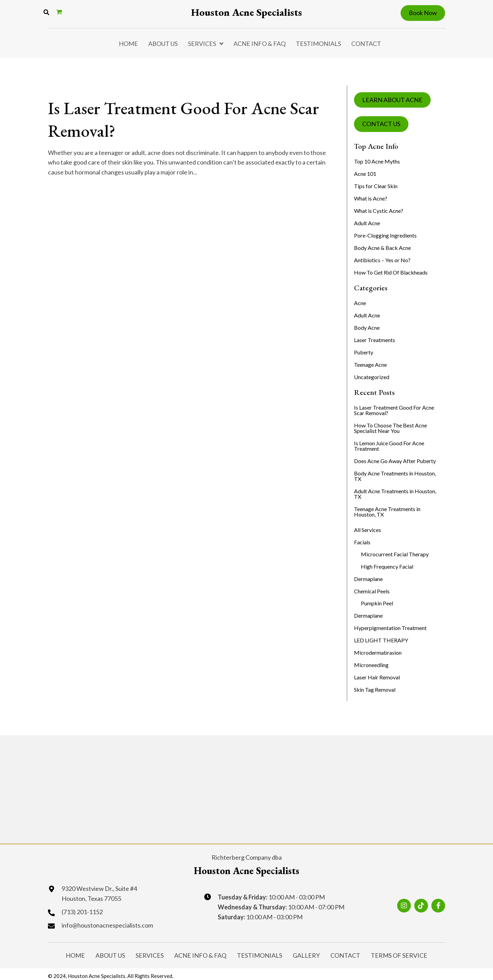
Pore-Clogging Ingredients (385, 235)
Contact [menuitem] (366, 44)
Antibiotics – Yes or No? (382, 260)
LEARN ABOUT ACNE (392, 100)
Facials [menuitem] (362, 542)
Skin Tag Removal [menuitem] (375, 689)
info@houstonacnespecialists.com (107, 925)
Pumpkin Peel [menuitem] (377, 603)
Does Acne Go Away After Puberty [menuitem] (395, 461)
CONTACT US (381, 124)
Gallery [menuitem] (306, 954)
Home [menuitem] (128, 44)
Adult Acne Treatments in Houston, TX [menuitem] (395, 494)
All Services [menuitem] (368, 530)
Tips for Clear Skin (376, 186)
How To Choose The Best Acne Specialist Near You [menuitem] (390, 428)
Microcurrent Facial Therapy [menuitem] (395, 554)
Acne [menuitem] (360, 303)
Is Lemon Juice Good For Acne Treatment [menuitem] (389, 446)
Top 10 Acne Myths (377, 161)
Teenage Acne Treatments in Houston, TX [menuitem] (387, 512)
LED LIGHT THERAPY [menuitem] (381, 640)
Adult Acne (367, 223)
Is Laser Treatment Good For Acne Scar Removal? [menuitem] (394, 410)
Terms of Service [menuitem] (399, 954)
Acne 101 (365, 174)
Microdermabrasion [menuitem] (378, 652)
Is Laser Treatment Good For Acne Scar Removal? (167, 118)
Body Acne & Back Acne (382, 248)
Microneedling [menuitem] (371, 665)
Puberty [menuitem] (364, 352)
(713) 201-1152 (82, 912)
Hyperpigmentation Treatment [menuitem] (390, 628)
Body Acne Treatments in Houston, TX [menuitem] (395, 476)
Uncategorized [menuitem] (372, 377)
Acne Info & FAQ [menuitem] (260, 44)
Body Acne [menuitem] (367, 328)
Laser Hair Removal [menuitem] (377, 677)
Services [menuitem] (202, 44)
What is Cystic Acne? (379, 211)
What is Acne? (371, 198)
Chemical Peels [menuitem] (372, 591)
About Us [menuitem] (163, 44)
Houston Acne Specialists (246, 12)
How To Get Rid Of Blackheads (391, 272)
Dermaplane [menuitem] (368, 579)
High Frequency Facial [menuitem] (387, 566)
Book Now (423, 13)
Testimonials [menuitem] (318, 44)
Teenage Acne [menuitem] (370, 365)
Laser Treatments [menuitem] (375, 340)
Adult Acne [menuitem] (367, 315)
